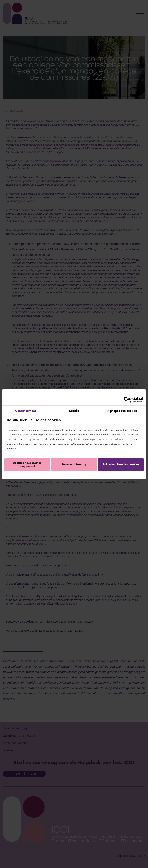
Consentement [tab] (26, 411)
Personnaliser (74, 464)
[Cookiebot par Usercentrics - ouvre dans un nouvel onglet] (127, 400)
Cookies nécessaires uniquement (27, 464)
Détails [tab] (74, 411)
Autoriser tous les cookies (121, 464)
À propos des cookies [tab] (122, 411)
